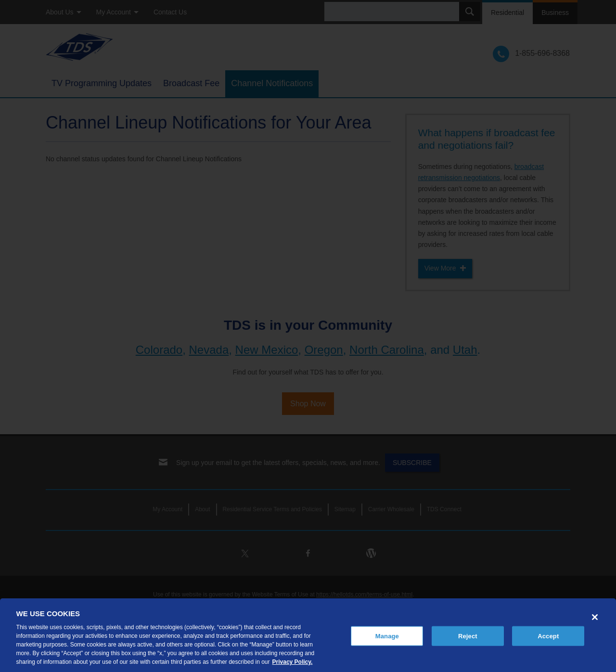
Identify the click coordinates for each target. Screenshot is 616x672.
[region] (308, 635)
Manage (387, 636)
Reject (468, 636)
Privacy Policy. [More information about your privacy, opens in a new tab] (293, 662)
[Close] (595, 617)
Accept (548, 636)
